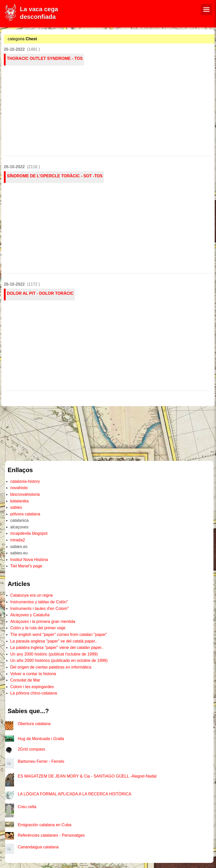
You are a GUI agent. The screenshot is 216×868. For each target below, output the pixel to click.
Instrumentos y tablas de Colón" (39, 602)
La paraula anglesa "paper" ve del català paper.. (54, 641)
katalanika (19, 501)
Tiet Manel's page (26, 566)
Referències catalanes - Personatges (51, 835)
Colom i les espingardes (32, 687)
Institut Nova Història (29, 560)
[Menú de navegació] (206, 10)
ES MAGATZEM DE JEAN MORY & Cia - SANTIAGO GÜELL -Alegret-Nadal (87, 776)
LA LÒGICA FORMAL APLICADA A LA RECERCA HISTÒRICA (74, 794)
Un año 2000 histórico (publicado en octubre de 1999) (59, 660)
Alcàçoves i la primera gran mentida (43, 622)
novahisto (19, 488)
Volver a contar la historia (33, 674)
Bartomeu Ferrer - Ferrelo (41, 761)
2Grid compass (31, 749)
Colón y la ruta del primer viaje (38, 628)
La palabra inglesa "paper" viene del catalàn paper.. (57, 647)
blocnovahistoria (25, 494)
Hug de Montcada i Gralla (41, 739)
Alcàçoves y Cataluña (30, 615)
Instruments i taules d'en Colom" (39, 609)
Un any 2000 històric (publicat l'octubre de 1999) (54, 654)
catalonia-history (25, 481)
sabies (16, 507)
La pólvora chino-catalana (34, 693)
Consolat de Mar (25, 680)
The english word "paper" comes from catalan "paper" (59, 635)
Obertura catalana (34, 724)
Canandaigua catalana (38, 847)
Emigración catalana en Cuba (44, 825)
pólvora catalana (25, 514)
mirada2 (18, 540)
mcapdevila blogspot (29, 533)
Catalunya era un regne (32, 595)
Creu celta (27, 807)
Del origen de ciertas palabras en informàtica (51, 667)
